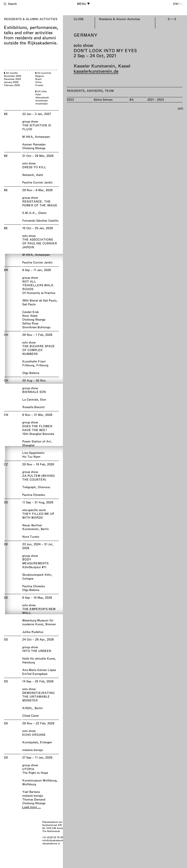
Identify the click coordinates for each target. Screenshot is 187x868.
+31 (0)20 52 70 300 (53, 837)
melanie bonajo (33, 750)
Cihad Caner (31, 716)
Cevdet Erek (31, 312)
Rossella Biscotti (33, 407)
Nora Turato (31, 537)
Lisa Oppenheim (33, 453)
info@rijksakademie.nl (54, 840)
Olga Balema (31, 373)
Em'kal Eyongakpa (35, 674)
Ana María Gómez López (39, 670)
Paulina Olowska (33, 495)
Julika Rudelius (33, 632)
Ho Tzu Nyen (31, 457)
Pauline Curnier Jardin (37, 182)
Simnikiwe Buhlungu (36, 327)
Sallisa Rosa (30, 323)
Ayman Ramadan (34, 144)
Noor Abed (30, 316)
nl (181, 4)
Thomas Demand (34, 799)
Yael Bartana (31, 792)
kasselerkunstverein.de (96, 71)
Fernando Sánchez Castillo (40, 220)
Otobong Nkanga (34, 148)
